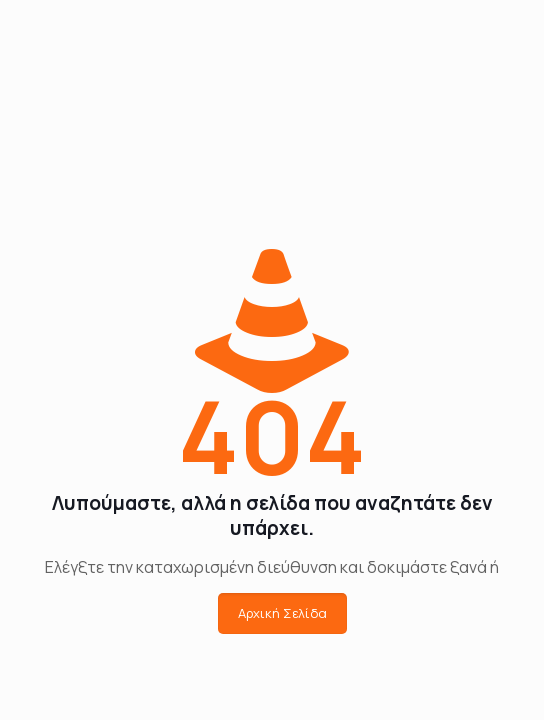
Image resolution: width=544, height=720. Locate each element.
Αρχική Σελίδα (282, 613)
